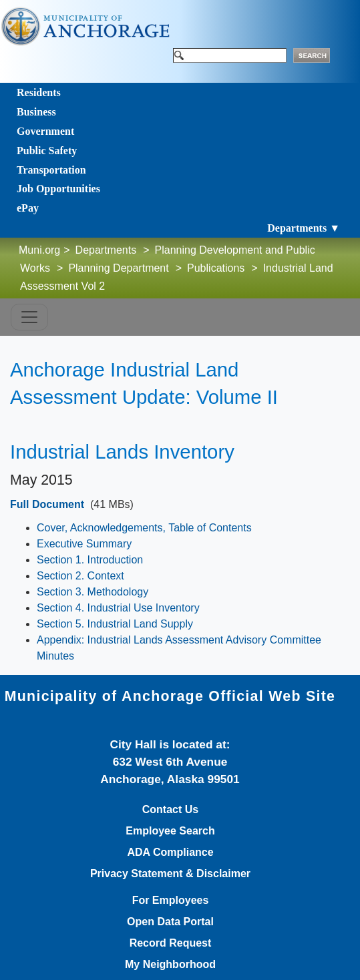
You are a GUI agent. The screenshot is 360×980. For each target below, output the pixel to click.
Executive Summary (84, 544)
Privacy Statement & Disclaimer (170, 874)
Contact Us (170, 810)
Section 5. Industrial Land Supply (115, 624)
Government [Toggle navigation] (45, 131)
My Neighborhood (170, 965)
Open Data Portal (170, 922)
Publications (216, 268)
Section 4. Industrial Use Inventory (118, 608)
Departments (106, 250)
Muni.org (39, 250)
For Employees (171, 901)
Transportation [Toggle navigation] (51, 170)
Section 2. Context (80, 576)
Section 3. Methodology (93, 592)
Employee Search (170, 831)
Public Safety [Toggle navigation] (47, 151)
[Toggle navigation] (29, 317)
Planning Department (118, 268)
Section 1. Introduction (90, 560)
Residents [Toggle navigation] (39, 92)
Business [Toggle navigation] (36, 112)
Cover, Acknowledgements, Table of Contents (144, 528)
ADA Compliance (170, 852)
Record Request (171, 943)
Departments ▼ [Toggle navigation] (304, 228)
